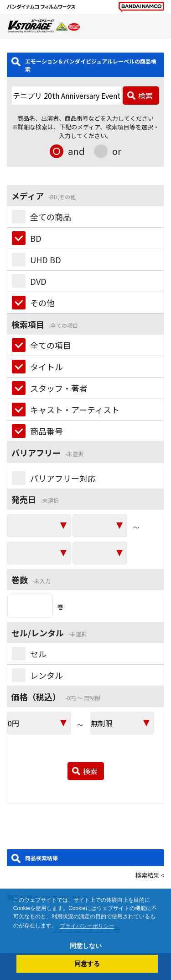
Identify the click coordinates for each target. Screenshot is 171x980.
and (76, 151)
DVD (38, 281)
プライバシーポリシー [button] (87, 926)
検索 (145, 96)
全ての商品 (51, 217)
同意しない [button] (86, 946)
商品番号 (47, 431)
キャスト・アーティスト (75, 410)
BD (36, 238)
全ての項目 (51, 345)
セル (38, 654)
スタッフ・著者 (59, 388)
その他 (42, 303)
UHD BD (46, 260)
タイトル (47, 367)
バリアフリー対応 (63, 478)
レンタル (47, 675)
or (117, 151)
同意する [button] (87, 964)
